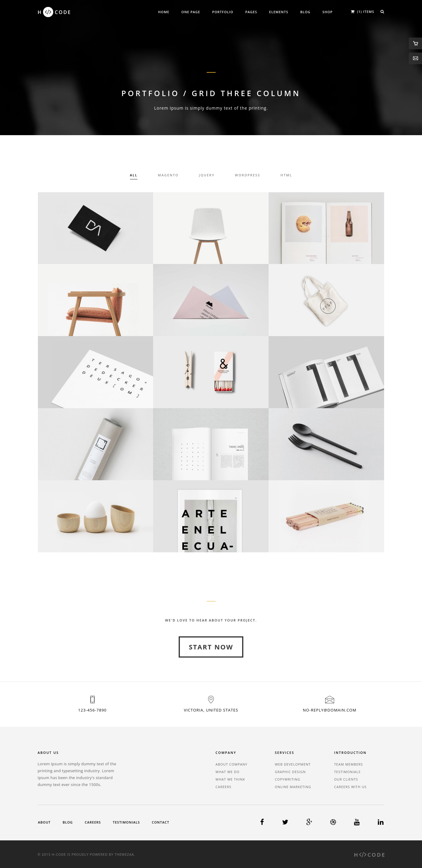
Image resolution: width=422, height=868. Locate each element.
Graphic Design (290, 772)
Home (164, 12)
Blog (305, 12)
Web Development (293, 764)
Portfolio (223, 12)
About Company (232, 764)
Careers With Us (350, 787)
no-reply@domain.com (330, 710)
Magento (168, 176)
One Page (191, 12)
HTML (286, 176)
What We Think (231, 779)
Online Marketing (293, 787)
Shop (328, 12)
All (134, 176)
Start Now (211, 664)
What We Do (228, 772)
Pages (251, 12)
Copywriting (288, 779)
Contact (161, 822)
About (44, 822)
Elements (279, 12)
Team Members (349, 764)
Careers (224, 787)
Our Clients (346, 779)
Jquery (207, 176)
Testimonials (347, 772)
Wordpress (248, 176)
